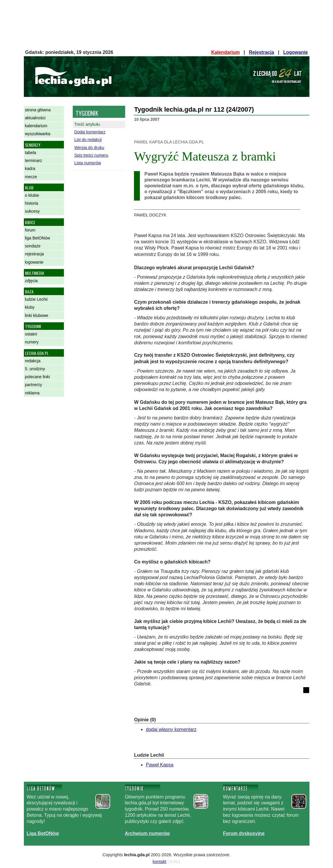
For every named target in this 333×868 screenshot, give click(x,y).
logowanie (34, 262)
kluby (30, 307)
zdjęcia (32, 281)
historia (32, 203)
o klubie (32, 195)
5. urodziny (35, 369)
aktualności (35, 118)
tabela (31, 153)
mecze (31, 177)
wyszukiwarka (38, 134)
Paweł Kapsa (159, 765)
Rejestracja (261, 52)
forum (30, 230)
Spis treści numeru (91, 155)
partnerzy (34, 385)
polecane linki (38, 377)
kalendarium (36, 126)
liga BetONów (38, 238)
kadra (30, 168)
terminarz (34, 161)
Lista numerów (88, 163)
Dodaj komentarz (90, 132)
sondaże (33, 246)
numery (32, 342)
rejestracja (35, 254)
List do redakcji (88, 140)
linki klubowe (37, 315)
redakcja (33, 361)
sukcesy (33, 211)
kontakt (159, 862)
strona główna (38, 110)
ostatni (31, 334)
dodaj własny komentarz (171, 729)
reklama (32, 393)
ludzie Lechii (36, 299)
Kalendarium (225, 52)
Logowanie (296, 52)
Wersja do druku (89, 148)
